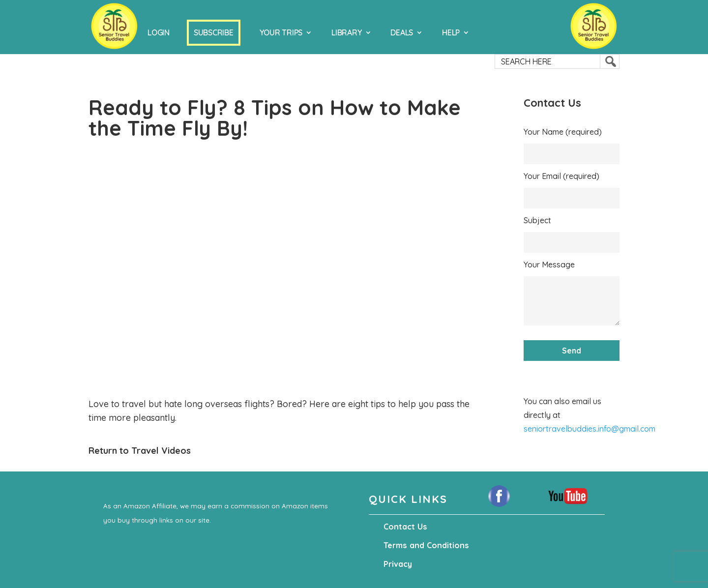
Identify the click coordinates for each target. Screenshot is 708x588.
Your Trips (281, 32)
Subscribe (214, 32)
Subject (537, 220)
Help (451, 32)
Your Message (549, 265)
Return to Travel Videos (140, 451)
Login (159, 32)
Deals (402, 32)
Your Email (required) (561, 176)
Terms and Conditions (425, 545)
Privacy (398, 564)
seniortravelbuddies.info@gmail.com (590, 429)
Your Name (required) (563, 132)
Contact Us (405, 527)
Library (346, 32)
